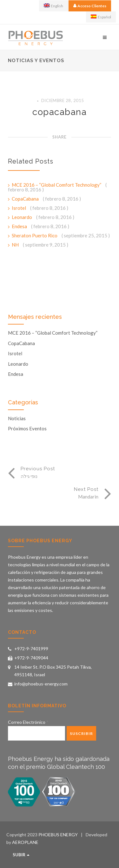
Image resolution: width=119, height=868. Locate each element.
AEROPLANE (25, 842)
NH (16, 245)
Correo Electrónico (28, 722)
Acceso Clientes (92, 6)
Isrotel (19, 208)
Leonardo (22, 217)
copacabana (60, 112)
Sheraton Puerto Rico (35, 235)
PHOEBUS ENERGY (58, 835)
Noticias (17, 418)
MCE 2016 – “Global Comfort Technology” (57, 185)
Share (60, 137)
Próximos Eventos (27, 429)
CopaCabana (26, 199)
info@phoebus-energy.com (41, 684)
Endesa (20, 226)
